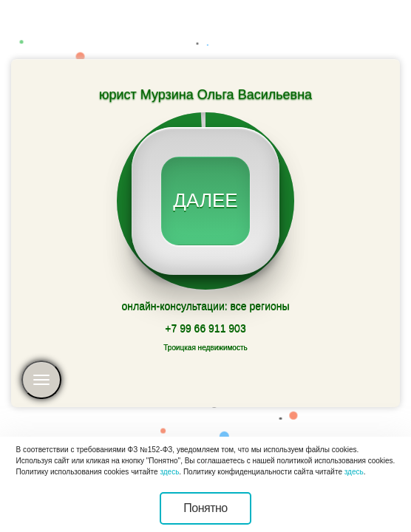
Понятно (205, 508)
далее (205, 201)
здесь (169, 472)
